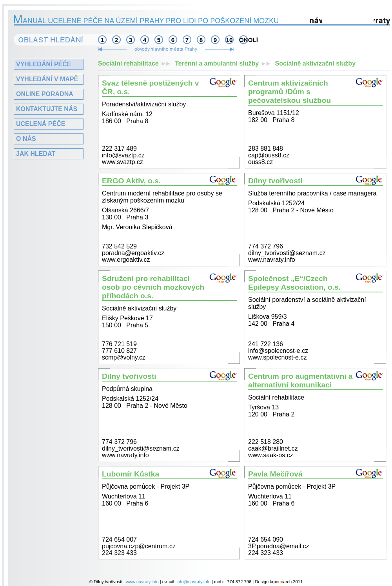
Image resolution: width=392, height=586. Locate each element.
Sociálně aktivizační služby (315, 63)
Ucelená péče (41, 124)
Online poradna (45, 94)
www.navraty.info (142, 582)
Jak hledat (36, 154)
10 (230, 40)
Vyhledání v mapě (47, 79)
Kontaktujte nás (47, 109)
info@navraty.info (194, 582)
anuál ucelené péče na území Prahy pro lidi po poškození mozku (146, 21)
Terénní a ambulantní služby (225, 63)
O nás (26, 139)
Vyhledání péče (44, 64)
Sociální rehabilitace (136, 63)
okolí (243, 40)
